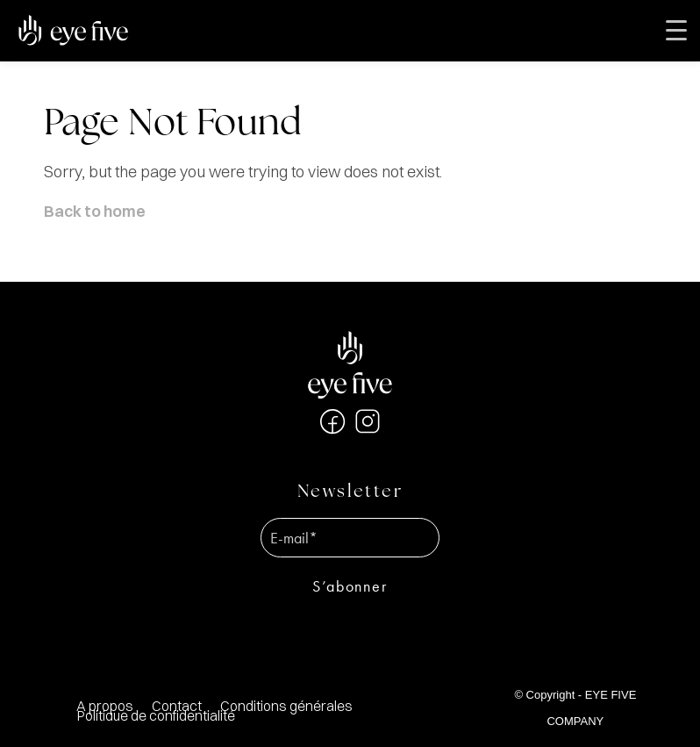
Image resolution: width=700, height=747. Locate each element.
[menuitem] (286, 706)
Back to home (95, 211)
